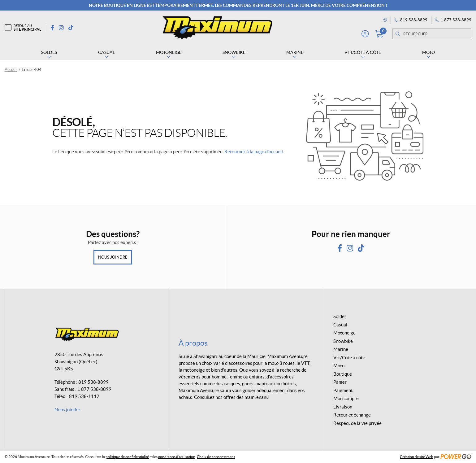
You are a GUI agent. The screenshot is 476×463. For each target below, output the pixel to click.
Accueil (11, 70)
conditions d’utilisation (177, 457)
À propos (193, 343)
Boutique (343, 374)
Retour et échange (352, 415)
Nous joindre (113, 257)
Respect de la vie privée (357, 423)
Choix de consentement (216, 457)
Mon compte (346, 398)
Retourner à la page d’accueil (254, 152)
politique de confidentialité (127, 457)
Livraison (343, 407)
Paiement (343, 390)
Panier (340, 382)
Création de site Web (417, 457)
